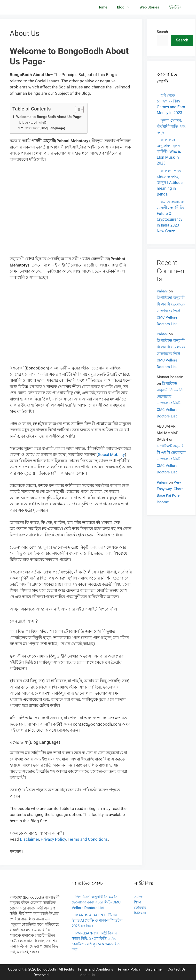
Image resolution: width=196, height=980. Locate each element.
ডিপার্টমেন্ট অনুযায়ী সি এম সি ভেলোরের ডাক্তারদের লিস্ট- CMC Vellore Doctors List (171, 311)
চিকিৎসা (140, 913)
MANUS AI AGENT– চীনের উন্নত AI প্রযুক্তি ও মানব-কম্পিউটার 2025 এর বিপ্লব (97, 921)
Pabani (162, 291)
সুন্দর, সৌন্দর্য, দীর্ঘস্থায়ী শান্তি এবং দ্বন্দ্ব (171, 126)
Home (102, 7)
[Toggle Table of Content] (77, 110)
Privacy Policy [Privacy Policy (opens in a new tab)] (53, 839)
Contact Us (177, 969)
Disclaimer (154, 969)
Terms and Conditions (95, 969)
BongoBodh (46, 969)
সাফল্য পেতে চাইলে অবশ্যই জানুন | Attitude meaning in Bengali (170, 183)
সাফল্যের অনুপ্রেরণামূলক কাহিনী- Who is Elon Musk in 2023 (169, 152)
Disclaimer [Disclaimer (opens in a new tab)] (29, 839)
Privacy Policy (129, 969)
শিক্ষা (137, 902)
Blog (126, 7)
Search (162, 32)
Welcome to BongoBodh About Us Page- (49, 117)
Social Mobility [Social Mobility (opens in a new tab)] (111, 455)
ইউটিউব (175, 7)
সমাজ (138, 897)
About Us (87, 975)
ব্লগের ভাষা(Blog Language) (45, 128)
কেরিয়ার (140, 908)
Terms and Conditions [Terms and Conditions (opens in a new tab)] (88, 839)
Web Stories (149, 7)
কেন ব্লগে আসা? (36, 123)
